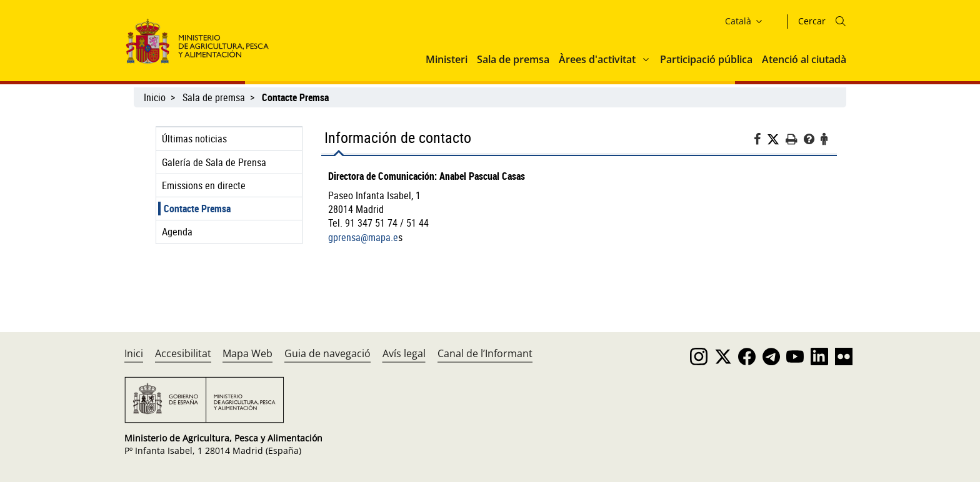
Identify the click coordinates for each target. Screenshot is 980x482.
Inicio (155, 97)
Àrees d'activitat (597, 59)
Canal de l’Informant (485, 353)
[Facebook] (760, 141)
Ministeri (447, 59)
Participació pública (706, 59)
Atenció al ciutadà (804, 59)
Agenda (177, 232)
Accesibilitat (183, 353)
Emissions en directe (204, 185)
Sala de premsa (513, 59)
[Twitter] (776, 140)
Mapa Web (247, 353)
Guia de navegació (327, 353)
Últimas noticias (194, 139)
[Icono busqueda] (841, 21)
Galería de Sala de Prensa (214, 162)
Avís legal (404, 353)
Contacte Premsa (197, 209)
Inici (134, 353)
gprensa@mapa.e (363, 237)
